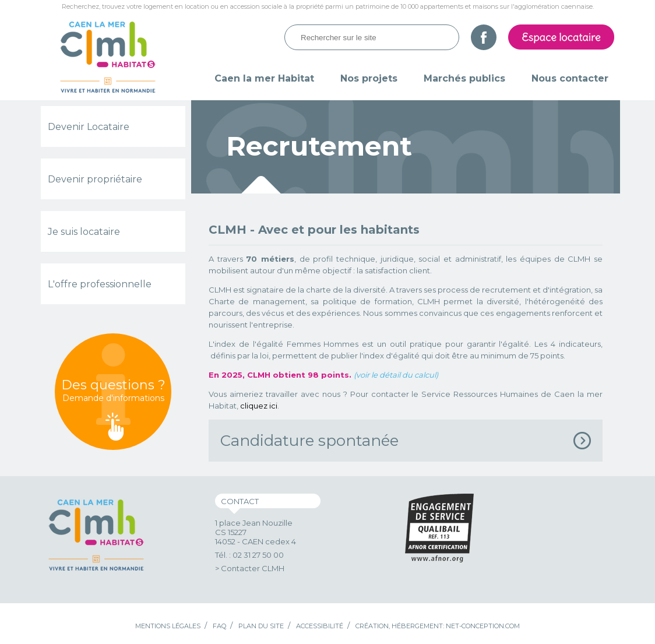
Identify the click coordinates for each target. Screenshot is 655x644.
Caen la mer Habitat (264, 78)
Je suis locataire (84, 232)
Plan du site (261, 626)
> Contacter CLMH (250, 568)
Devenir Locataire (89, 127)
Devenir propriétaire (95, 179)
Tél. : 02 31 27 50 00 (249, 555)
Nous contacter (570, 78)
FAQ (219, 626)
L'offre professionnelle (100, 284)
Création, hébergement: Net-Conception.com (438, 626)
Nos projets (369, 78)
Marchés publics (464, 78)
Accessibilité (320, 626)
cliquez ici (259, 406)
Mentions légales (168, 626)
